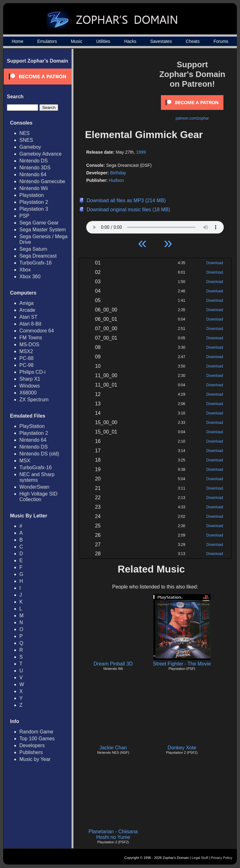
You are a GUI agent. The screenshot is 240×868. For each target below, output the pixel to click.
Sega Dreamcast (38, 256)
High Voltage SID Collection (38, 497)
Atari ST (28, 317)
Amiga (26, 303)
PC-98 (26, 365)
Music (77, 41)
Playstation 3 (34, 209)
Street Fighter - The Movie (182, 664)
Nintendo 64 (33, 175)
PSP (24, 216)
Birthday (118, 173)
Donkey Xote (182, 748)
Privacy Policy (222, 858)
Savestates (161, 41)
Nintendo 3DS (35, 168)
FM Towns (31, 338)
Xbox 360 (30, 277)
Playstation (32, 195)
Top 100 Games (37, 739)
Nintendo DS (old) (39, 454)
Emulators (47, 41)
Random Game (36, 732)
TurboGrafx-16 (35, 263)
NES (25, 133)
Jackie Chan (113, 748)
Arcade (27, 310)
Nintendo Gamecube (42, 181)
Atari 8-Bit (30, 324)
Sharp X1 (30, 379)
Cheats (192, 41)
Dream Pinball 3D (113, 664)
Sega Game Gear (39, 223)
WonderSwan (34, 487)
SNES (26, 140)
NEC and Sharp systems (37, 477)
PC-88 (26, 358)
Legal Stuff (200, 858)
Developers (32, 745)
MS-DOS (29, 344)
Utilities (103, 41)
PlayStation (32, 426)
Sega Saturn (33, 249)
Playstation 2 (34, 202)
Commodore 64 (37, 331)
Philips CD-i (32, 372)
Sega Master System (43, 230)
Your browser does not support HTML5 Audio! (155, 226)
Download (215, 263)
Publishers (31, 752)
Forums (221, 41)
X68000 (28, 393)
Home (17, 41)
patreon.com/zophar (192, 118)
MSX (25, 461)
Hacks (130, 41)
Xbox (25, 270)
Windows (30, 386)
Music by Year (35, 759)
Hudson (116, 180)
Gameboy (30, 147)
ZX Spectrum (34, 400)
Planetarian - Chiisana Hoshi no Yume (113, 834)
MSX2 (26, 351)
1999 (141, 152)
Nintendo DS (34, 161)
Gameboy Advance (40, 154)
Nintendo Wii (34, 188)
